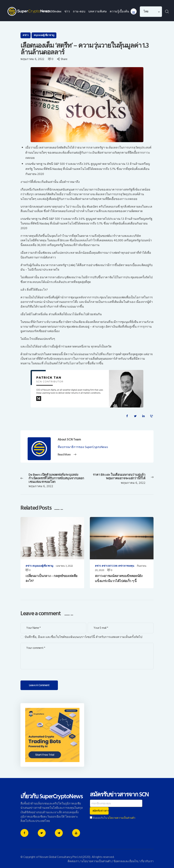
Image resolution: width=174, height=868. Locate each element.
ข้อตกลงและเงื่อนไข (126, 861)
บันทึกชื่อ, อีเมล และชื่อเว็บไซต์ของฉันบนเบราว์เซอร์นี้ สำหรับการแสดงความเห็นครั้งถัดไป (83, 637)
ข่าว (26, 35)
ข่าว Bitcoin (110, 566)
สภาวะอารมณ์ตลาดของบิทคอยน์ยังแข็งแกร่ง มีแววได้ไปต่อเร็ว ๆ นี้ (119, 579)
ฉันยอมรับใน (113, 818)
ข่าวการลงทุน (127, 566)
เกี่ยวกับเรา (147, 861)
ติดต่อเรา (73, 861)
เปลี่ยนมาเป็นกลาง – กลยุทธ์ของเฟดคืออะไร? (51, 579)
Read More (64, 455)
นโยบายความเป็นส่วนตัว (121, 818)
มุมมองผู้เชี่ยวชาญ (45, 35)
